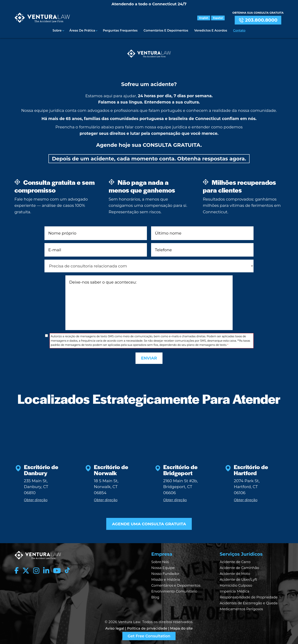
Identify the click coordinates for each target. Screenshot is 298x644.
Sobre (57, 30)
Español (218, 18)
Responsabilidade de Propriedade (249, 596)
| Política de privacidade (146, 627)
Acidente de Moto (235, 572)
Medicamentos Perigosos (241, 608)
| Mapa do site (180, 627)
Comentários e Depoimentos (166, 30)
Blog (155, 596)
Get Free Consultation (149, 636)
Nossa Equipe (163, 566)
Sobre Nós (160, 560)
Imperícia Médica (235, 590)
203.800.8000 (258, 20)
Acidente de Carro (235, 560)
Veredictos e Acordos (211, 30)
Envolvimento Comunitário (174, 590)
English (204, 18)
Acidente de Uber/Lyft (238, 578)
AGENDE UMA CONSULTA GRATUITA (149, 522)
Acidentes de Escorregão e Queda (249, 602)
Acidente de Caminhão (239, 566)
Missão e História (166, 578)
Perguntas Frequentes (120, 30)
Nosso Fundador (165, 572)
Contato (239, 30)
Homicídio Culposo (236, 584)
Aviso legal (115, 627)
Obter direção (36, 498)
